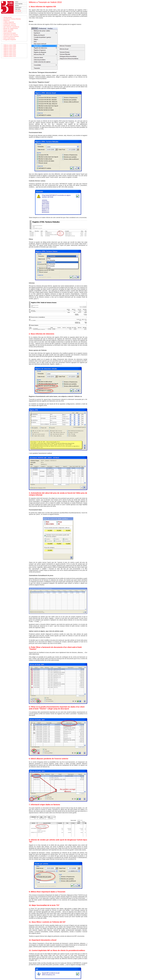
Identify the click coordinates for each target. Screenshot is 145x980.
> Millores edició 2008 (9, 45)
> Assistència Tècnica (9, 24)
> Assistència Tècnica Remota (12, 19)
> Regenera (6, 21)
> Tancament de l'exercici (10, 35)
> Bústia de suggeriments (10, 28)
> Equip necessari (8, 30)
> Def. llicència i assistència (11, 27)
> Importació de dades (9, 33)
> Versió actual (7, 17)
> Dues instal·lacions (9, 38)
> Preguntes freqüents (9, 40)
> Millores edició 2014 (9, 55)
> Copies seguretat (8, 22)
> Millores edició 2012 (9, 51)
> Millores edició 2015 (9, 56)
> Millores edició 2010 (9, 48)
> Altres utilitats (7, 32)
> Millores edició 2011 (9, 50)
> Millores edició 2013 (9, 53)
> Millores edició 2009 (9, 47)
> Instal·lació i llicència (9, 25)
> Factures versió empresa (11, 36)
